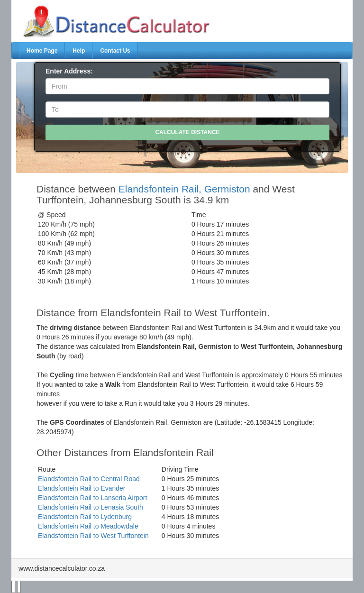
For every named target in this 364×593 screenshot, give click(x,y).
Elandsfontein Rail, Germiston (184, 189)
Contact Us (115, 51)
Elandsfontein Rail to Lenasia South (91, 507)
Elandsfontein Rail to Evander (82, 488)
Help (79, 51)
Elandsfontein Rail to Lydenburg (85, 517)
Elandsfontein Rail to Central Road (89, 479)
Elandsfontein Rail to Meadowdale (88, 526)
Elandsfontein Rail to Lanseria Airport (92, 498)
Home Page (42, 51)
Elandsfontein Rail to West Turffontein (93, 536)
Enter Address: (69, 71)
